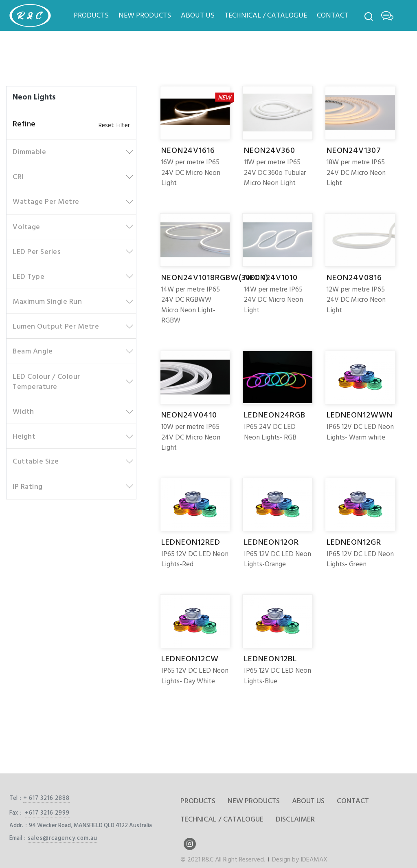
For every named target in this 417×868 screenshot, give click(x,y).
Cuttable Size (36, 461)
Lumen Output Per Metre (56, 326)
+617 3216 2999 (47, 813)
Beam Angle (33, 351)
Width (23, 412)
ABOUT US (198, 15)
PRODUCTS (91, 15)
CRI (18, 177)
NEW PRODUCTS (145, 15)
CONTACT (333, 15)
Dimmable (29, 152)
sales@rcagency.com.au (63, 838)
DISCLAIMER (295, 819)
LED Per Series (36, 252)
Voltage (26, 227)
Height (24, 436)
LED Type (29, 277)
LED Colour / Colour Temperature (46, 382)
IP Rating (28, 487)
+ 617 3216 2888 (46, 798)
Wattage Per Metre (46, 202)
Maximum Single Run (47, 301)
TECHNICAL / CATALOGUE (266, 15)
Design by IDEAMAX (300, 859)
